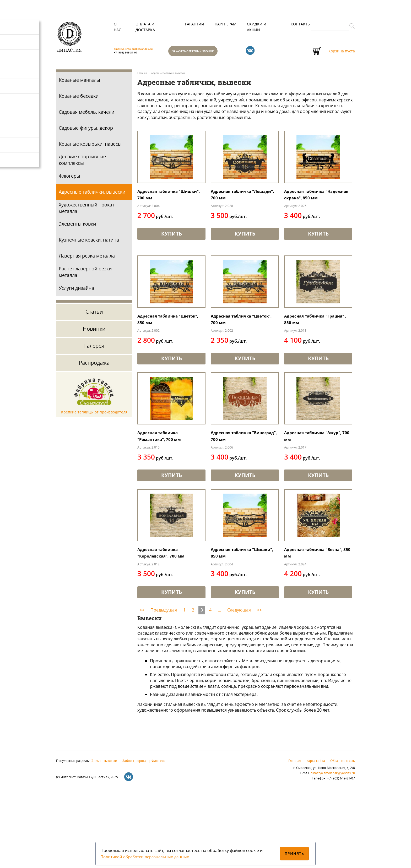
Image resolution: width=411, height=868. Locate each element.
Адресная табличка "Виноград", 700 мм (235, 495)
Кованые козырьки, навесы (90, 146)
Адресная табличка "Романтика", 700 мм (163, 495)
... (219, 688)
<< (142, 688)
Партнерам (226, 24)
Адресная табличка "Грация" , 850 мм (308, 361)
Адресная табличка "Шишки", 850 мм (235, 629)
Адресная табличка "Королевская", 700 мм (165, 629)
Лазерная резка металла (87, 258)
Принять (294, 853)
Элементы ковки (77, 226)
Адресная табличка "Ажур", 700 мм (308, 495)
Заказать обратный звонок (214, 52)
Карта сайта (316, 838)
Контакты (301, 24)
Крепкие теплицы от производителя (94, 414)
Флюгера (158, 838)
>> (259, 688)
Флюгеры (69, 178)
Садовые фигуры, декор (86, 130)
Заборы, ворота (134, 838)
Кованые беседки (79, 98)
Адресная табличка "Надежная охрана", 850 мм (314, 216)
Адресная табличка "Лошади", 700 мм (235, 212)
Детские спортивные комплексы (82, 162)
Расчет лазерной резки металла (85, 274)
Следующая (239, 688)
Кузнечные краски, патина (89, 242)
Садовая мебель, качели (86, 114)
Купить (171, 259)
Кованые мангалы (79, 82)
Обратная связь (343, 838)
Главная (295, 838)
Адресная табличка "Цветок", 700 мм (235, 361)
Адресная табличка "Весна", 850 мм (308, 629)
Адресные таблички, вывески (92, 194)
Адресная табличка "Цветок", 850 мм (162, 361)
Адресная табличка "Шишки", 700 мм (162, 212)
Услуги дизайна (76, 290)
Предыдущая (164, 688)
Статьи (94, 314)
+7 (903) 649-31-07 (132, 49)
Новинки (94, 331)
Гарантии (195, 24)
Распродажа (94, 365)
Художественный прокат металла (86, 210)
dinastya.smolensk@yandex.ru (144, 56)
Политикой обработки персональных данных (147, 857)
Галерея (94, 348)
